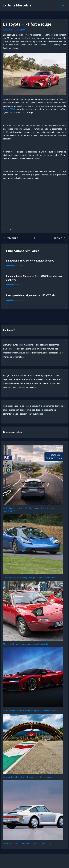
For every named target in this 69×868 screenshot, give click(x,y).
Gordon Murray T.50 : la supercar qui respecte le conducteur (30, 578)
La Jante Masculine (17, 5)
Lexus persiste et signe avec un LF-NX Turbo (31, 295)
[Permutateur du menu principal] (63, 5)
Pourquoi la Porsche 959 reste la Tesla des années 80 (27, 844)
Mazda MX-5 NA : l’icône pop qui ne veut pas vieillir (26, 644)
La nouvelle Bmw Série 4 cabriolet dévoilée (30, 261)
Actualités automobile (15, 265)
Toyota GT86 (9, 109)
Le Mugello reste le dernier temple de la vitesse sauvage (28, 777)
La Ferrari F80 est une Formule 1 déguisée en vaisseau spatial (30, 711)
